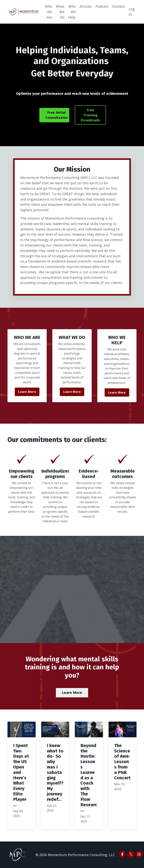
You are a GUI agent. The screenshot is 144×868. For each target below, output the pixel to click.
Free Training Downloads (90, 115)
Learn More (27, 392)
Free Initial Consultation (57, 115)
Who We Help (72, 12)
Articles (86, 6)
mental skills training (95, 224)
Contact (118, 6)
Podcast (102, 6)
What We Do (60, 12)
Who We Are (48, 12)
